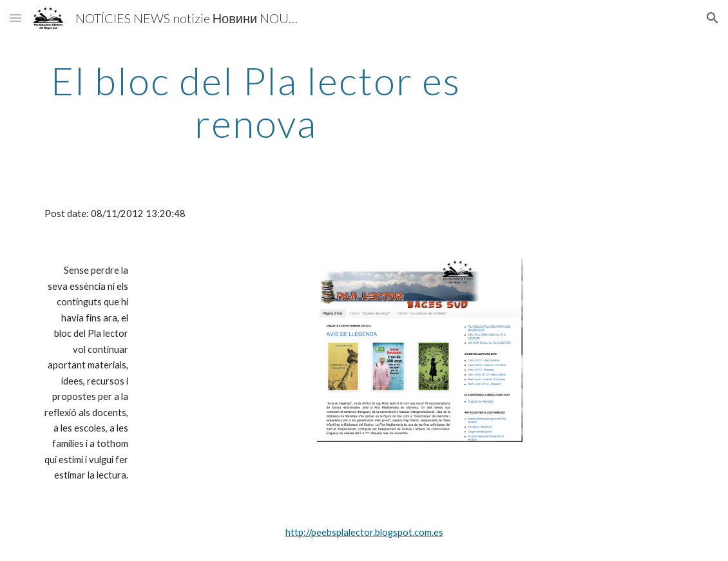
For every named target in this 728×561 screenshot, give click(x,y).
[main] (256, 102)
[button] (15, 18)
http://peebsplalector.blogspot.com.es (364, 532)
